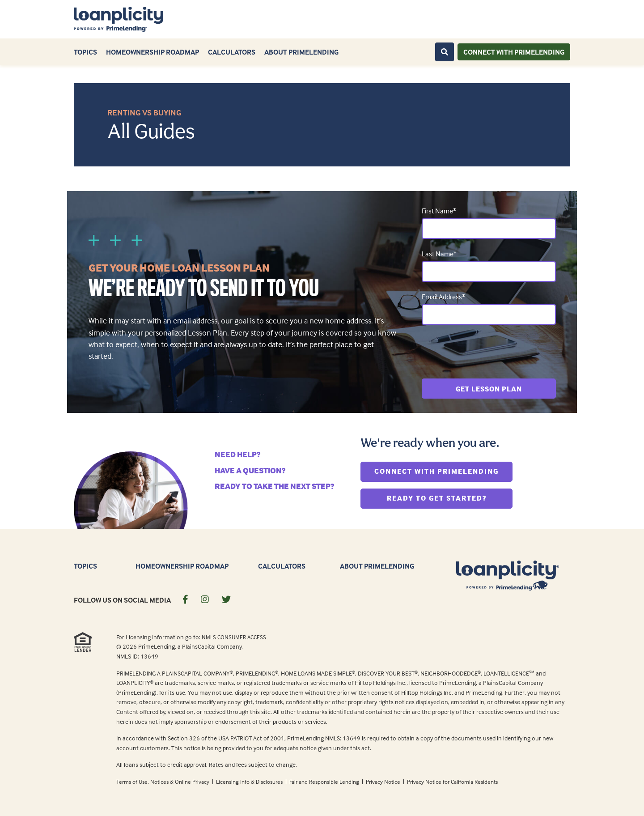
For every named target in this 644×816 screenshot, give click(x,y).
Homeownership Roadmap (153, 52)
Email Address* (443, 297)
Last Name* (439, 254)
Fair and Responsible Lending (325, 782)
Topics (85, 52)
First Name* (439, 211)
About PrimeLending (301, 52)
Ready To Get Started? (450, 497)
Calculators (232, 52)
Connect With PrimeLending (443, 470)
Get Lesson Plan (489, 389)
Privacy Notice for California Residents (452, 782)
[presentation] (490, 352)
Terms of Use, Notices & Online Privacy (163, 782)
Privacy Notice (384, 782)
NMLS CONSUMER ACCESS (234, 637)
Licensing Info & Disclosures (250, 782)
